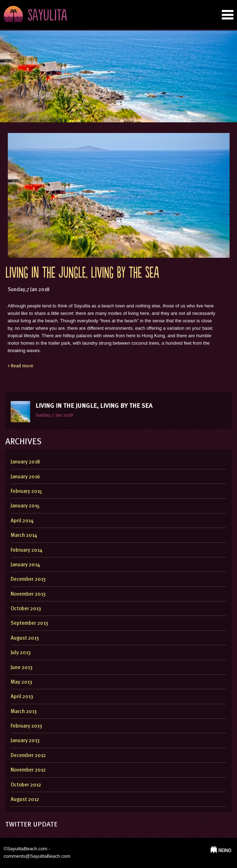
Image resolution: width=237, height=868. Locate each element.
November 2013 (28, 594)
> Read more (21, 366)
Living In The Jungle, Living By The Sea (82, 274)
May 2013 (21, 682)
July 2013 (21, 653)
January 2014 (25, 565)
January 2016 (25, 477)
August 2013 (25, 638)
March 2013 (24, 712)
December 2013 (28, 580)
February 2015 (26, 492)
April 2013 (22, 697)
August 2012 (25, 800)
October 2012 (26, 785)
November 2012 (28, 770)
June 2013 (22, 668)
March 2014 (24, 536)
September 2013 (29, 624)
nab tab (228, 15)
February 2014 (26, 550)
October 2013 (26, 609)
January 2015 (25, 506)
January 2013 (25, 741)
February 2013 (26, 726)
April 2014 (22, 521)
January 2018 (25, 462)
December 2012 (28, 756)
